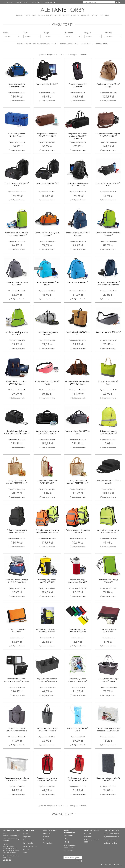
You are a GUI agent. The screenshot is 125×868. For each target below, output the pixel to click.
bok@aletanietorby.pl (11, 836)
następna (74, 55)
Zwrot (25, 853)
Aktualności (88, 833)
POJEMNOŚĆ (86, 44)
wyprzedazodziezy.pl (112, 837)
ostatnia (83, 55)
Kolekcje (66, 15)
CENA (54, 44)
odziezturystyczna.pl (111, 833)
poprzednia (52, 55)
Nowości (46, 837)
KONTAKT (6, 841)
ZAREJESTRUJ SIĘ (22, 2)
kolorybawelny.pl (110, 840)
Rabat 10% (47, 833)
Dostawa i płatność (30, 846)
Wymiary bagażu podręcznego (70, 846)
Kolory (73, 15)
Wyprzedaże (48, 843)
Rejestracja (27, 840)
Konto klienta (28, 843)
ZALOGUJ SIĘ (8, 2)
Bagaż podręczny (53, 15)
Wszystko (41, 15)
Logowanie (27, 837)
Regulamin (86, 15)
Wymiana (27, 849)
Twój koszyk (104, 15)
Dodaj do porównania (18, 101)
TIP (79, 15)
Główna (20, 15)
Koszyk (26, 833)
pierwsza (42, 55)
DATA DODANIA (101, 44)
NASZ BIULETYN (51, 2)
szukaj (118, 2)
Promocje (47, 840)
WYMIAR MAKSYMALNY (69, 44)
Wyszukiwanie (30, 15)
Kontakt (95, 15)
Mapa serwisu (69, 850)
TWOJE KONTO (36, 2)
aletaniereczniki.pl (111, 843)
